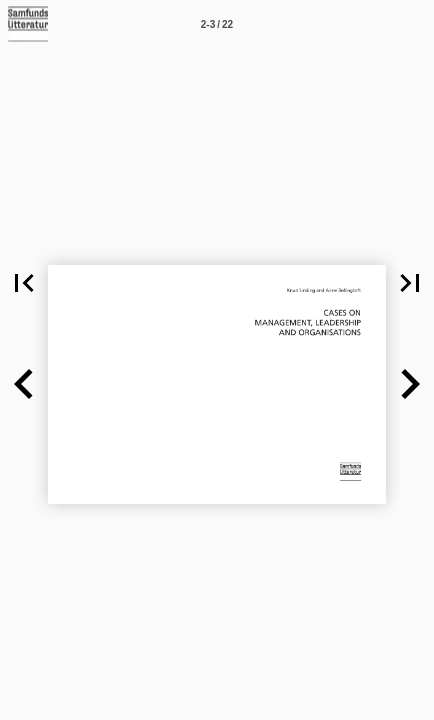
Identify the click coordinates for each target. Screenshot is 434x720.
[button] (24, 283)
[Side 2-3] (217, 24)
